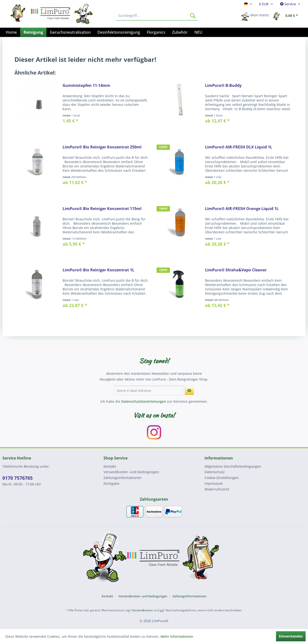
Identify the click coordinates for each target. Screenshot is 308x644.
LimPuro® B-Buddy (223, 86)
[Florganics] (156, 32)
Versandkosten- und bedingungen (131, 472)
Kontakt (110, 466)
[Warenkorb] (287, 16)
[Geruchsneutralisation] (70, 32)
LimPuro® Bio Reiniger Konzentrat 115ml (102, 209)
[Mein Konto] (256, 16)
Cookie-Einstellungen (222, 478)
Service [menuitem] (289, 4)
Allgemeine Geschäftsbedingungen (233, 466)
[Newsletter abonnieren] (189, 390)
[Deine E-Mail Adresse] (149, 390)
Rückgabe (111, 483)
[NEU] (198, 32)
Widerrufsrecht (217, 489)
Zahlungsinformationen (122, 478)
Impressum (214, 483)
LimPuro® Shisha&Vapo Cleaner (236, 270)
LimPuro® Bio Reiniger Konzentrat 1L (98, 270)
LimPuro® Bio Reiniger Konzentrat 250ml (102, 147)
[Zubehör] (180, 32)
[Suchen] (193, 16)
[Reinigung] (33, 32)
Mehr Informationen (177, 636)
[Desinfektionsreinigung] (119, 32)
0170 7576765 (18, 478)
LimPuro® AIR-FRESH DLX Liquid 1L (239, 147)
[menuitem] (248, 4)
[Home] (11, 32)
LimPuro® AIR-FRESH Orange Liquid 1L (242, 209)
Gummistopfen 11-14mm (86, 86)
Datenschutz (215, 472)
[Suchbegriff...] (157, 16)
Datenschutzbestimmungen (144, 401)
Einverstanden (291, 636)
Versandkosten (142, 610)
